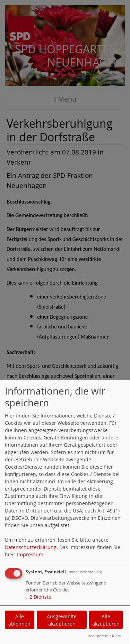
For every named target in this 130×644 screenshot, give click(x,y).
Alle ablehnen (19, 620)
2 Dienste (38, 597)
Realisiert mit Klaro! (105, 636)
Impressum (30, 554)
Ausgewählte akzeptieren (62, 620)
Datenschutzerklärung (31, 547)
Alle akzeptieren (106, 620)
